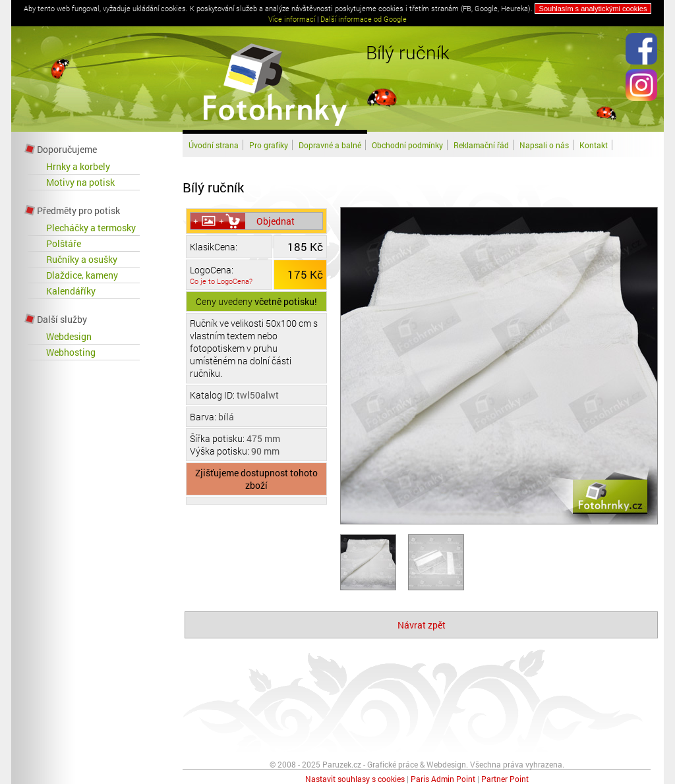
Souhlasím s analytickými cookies (593, 9)
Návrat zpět (422, 625)
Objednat (276, 221)
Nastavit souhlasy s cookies (355, 779)
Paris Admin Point (443, 779)
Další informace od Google (364, 19)
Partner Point (505, 779)
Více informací (292, 19)
